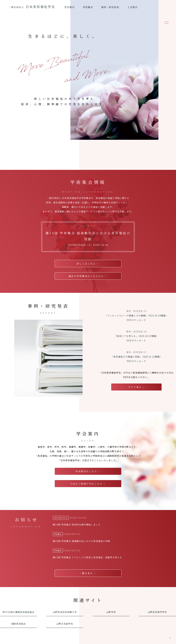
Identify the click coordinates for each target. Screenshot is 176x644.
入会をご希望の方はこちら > (88, 479)
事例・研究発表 (110, 7)
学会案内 (69, 7)
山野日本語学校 (65, 616)
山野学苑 (111, 605)
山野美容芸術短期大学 (65, 605)
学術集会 (88, 7)
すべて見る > (137, 385)
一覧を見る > (88, 567)
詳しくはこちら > (88, 264)
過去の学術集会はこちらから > (88, 275)
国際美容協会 (19, 616)
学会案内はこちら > (88, 468)
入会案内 (132, 7)
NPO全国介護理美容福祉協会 (18, 605)
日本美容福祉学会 (32, 7)
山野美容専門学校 (157, 605)
